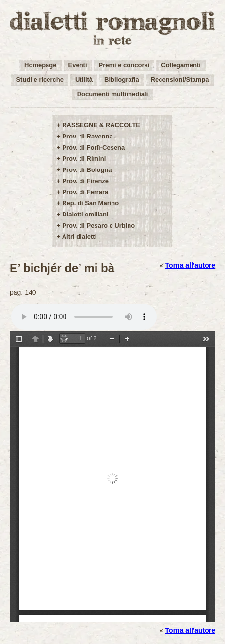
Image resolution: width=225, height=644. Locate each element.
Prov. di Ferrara (85, 192)
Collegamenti (181, 65)
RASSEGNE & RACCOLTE (101, 125)
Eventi (78, 65)
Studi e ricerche (40, 80)
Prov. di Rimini (84, 159)
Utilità (84, 80)
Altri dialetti (80, 237)
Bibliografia (122, 80)
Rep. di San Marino (90, 203)
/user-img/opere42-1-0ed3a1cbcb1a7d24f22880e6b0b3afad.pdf (112, 476)
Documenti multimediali (113, 94)
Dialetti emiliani (85, 214)
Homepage (40, 65)
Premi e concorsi (124, 65)
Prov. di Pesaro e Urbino (98, 225)
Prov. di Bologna (87, 170)
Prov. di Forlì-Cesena (93, 147)
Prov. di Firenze (85, 181)
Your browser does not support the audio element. (84, 317)
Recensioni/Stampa (180, 80)
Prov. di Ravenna (88, 136)
